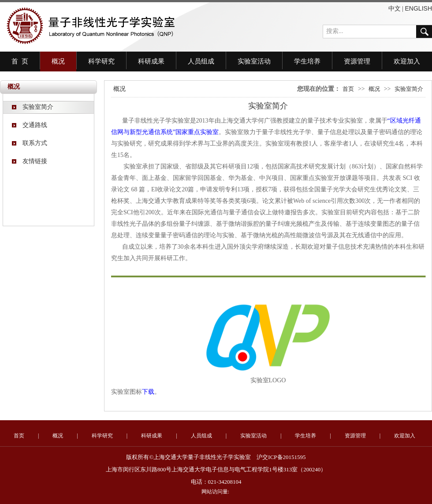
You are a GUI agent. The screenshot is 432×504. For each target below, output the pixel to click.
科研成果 (151, 61)
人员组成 (201, 61)
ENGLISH (419, 8)
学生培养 (307, 61)
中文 (395, 8)
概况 (58, 61)
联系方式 (30, 143)
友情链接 (30, 161)
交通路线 (30, 125)
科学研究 (101, 61)
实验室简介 (33, 107)
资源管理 (357, 61)
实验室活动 (254, 61)
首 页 (20, 61)
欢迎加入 (407, 61)
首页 (348, 89)
